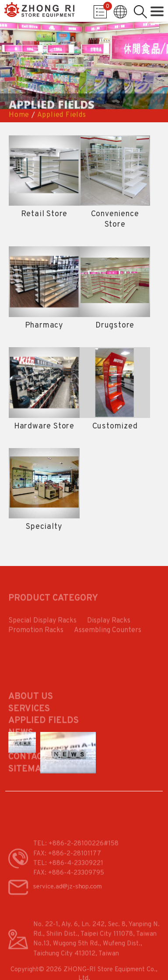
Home (19, 115)
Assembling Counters (108, 634)
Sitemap (28, 782)
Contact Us (35, 770)
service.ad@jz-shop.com (67, 892)
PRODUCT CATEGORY (53, 601)
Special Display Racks (42, 624)
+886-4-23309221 (76, 871)
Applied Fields (62, 115)
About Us (31, 710)
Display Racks (109, 624)
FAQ (16, 758)
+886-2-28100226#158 (84, 851)
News (21, 746)
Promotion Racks (36, 634)
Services (29, 722)
